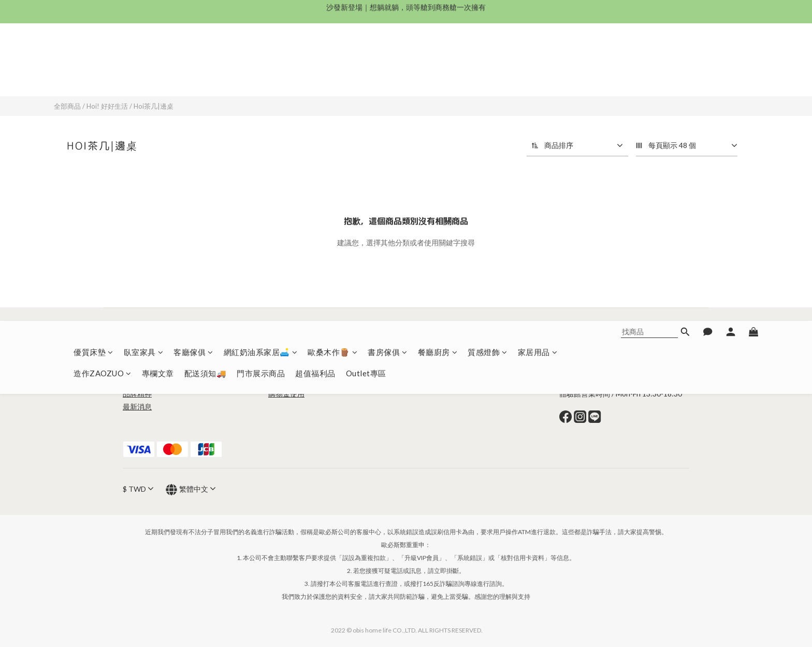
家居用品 (538, 54)
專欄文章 (158, 76)
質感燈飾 (488, 54)
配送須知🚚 (206, 76)
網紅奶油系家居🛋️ (261, 54)
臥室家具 (144, 54)
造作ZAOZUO (103, 76)
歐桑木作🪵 (332, 54)
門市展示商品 (261, 76)
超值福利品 (315, 76)
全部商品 (67, 106)
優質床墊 (93, 54)
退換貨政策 (315, 381)
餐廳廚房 (438, 54)
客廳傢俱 (193, 54)
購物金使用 (286, 394)
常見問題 (283, 368)
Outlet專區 (366, 76)
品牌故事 (137, 381)
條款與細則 (286, 355)
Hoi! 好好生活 (107, 106)
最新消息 (137, 407)
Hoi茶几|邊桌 (154, 106)
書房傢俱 (388, 54)
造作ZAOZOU (437, 355)
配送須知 (283, 381)
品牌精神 (137, 394)
